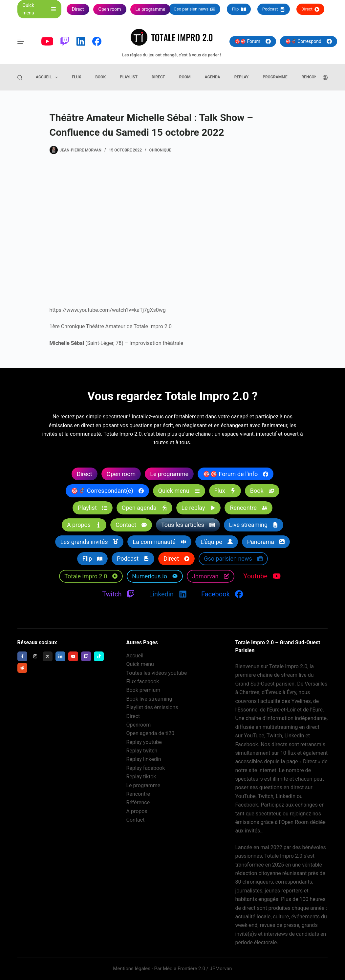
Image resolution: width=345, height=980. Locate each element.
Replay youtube (144, 742)
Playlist (129, 77)
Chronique (160, 150)
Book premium (143, 690)
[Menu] (21, 41)
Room (185, 77)
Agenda (213, 77)
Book (100, 77)
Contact (136, 820)
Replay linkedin (144, 760)
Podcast (274, 9)
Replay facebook (146, 768)
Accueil (48, 77)
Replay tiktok (141, 777)
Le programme (143, 785)
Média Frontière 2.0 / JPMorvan (197, 969)
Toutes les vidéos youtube (157, 673)
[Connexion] (325, 78)
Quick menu (140, 664)
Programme (275, 77)
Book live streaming (149, 699)
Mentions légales (132, 969)
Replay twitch (142, 751)
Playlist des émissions (152, 708)
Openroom (139, 725)
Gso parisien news (194, 9)
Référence (138, 803)
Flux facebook (143, 681)
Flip (239, 9)
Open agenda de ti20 (151, 734)
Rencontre (313, 77)
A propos (137, 811)
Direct (310, 9)
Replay (242, 77)
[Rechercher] (20, 78)
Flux (76, 77)
